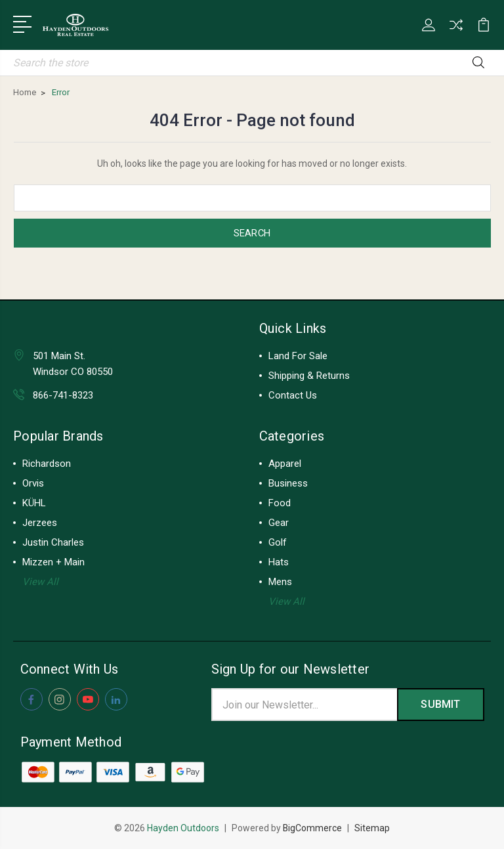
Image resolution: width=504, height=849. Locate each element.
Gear (279, 523)
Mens (280, 582)
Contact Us (293, 395)
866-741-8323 (63, 395)
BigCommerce (313, 828)
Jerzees (40, 523)
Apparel (285, 464)
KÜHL (34, 503)
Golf (278, 542)
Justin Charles (53, 542)
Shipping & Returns (309, 376)
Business (288, 483)
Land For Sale (298, 356)
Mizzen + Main (53, 562)
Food (280, 503)
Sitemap (373, 828)
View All (40, 582)
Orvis (33, 483)
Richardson (47, 464)
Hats (279, 562)
